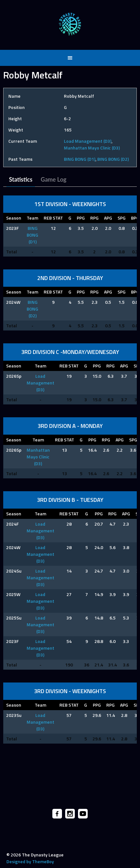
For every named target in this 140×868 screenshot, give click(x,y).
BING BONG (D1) (80, 159)
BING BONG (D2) (113, 159)
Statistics (21, 179)
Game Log (54, 179)
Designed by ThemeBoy (30, 861)
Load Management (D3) (88, 141)
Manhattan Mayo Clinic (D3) (92, 148)
